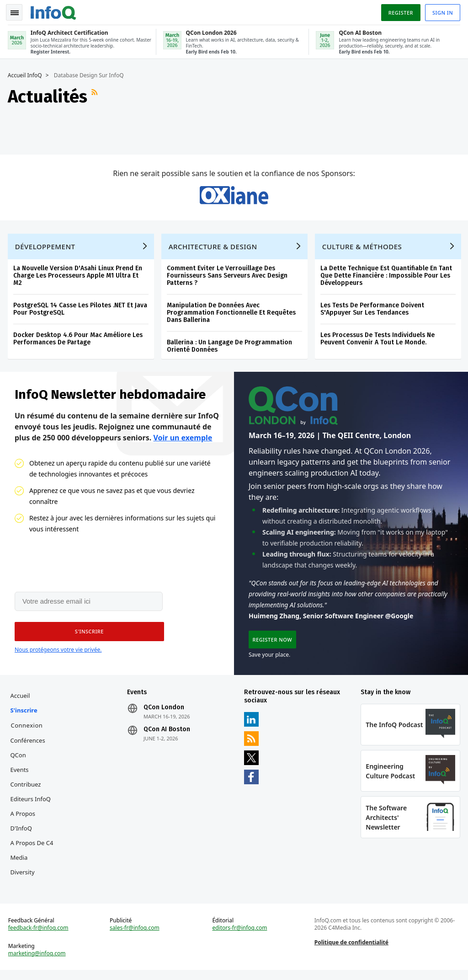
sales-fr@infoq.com (136, 936)
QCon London (165, 713)
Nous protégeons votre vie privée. (58, 654)
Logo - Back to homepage (55, 10)
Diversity (24, 878)
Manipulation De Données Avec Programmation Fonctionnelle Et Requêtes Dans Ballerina (233, 313)
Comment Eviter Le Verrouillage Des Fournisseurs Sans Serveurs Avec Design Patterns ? (229, 276)
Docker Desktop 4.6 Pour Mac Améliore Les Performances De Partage (79, 340)
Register (399, 11)
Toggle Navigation (18, 11)
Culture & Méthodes (364, 247)
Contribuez (27, 790)
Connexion (28, 731)
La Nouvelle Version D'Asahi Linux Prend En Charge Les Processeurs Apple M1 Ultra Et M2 (79, 276)
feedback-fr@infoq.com (40, 936)
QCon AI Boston (168, 735)
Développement (47, 247)
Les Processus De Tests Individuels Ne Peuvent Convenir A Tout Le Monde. (379, 340)
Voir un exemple (183, 440)
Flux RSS (97, 95)
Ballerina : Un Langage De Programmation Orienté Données (231, 347)
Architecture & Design (214, 247)
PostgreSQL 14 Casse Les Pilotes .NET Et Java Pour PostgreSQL (82, 310)
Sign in (441, 11)
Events (21, 775)
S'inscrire (25, 716)
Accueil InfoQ (26, 74)
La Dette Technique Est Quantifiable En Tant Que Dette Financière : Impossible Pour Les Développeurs (388, 276)
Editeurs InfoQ (32, 804)
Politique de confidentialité (351, 951)
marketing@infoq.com (38, 962)
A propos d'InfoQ (24, 826)
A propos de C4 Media (33, 856)
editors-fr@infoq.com (240, 936)
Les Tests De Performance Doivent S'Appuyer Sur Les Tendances (374, 310)
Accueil (22, 701)
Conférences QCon (29, 753)
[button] (86, 636)
